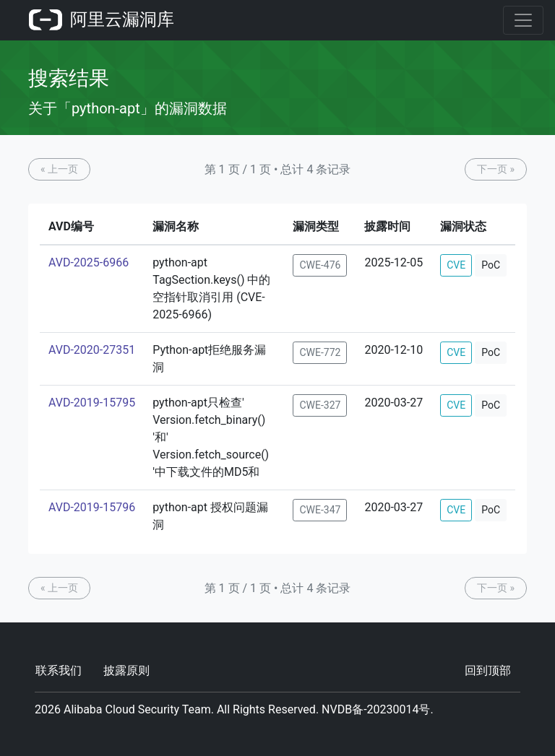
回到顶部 (488, 670)
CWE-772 (320, 352)
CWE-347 (320, 510)
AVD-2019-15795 (92, 403)
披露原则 (126, 670)
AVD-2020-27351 (92, 350)
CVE (456, 265)
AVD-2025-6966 (89, 262)
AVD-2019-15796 (92, 507)
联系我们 (59, 670)
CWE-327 (320, 405)
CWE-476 (320, 265)
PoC (491, 265)
